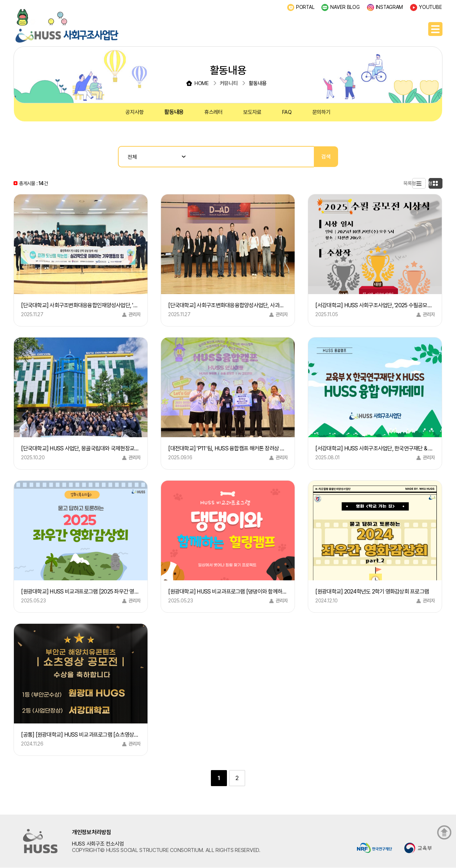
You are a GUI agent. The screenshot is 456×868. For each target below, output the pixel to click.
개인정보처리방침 (92, 832)
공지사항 (134, 112)
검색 (326, 157)
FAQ (287, 112)
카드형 (432, 183)
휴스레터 (214, 112)
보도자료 (252, 112)
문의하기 (322, 112)
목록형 (401, 183)
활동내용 (174, 112)
